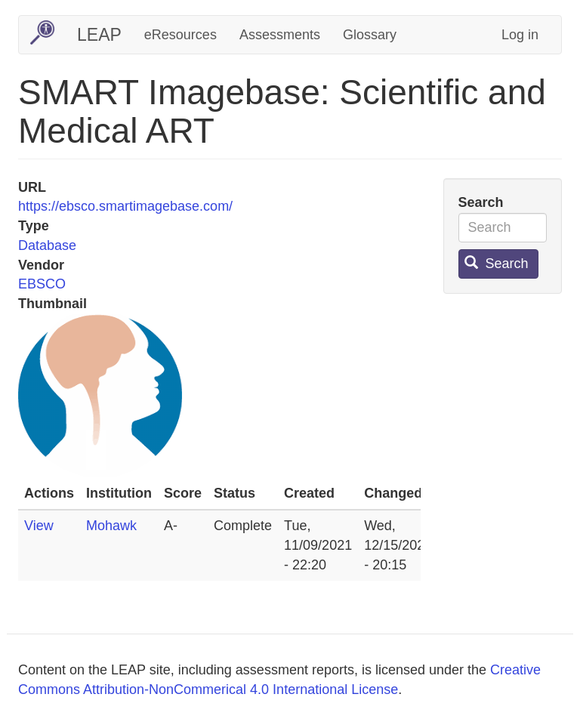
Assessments (280, 35)
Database (47, 245)
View (39, 526)
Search (481, 202)
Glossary (370, 35)
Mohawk (111, 526)
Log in (520, 35)
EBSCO (42, 284)
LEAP (99, 35)
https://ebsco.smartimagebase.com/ (125, 206)
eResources (180, 35)
